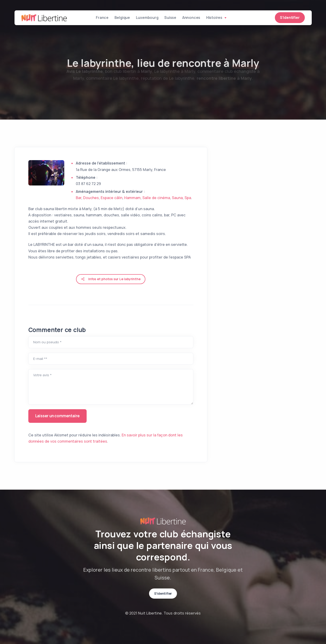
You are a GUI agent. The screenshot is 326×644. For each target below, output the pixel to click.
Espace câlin (112, 198)
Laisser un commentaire (58, 416)
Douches (91, 198)
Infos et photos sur (111, 279)
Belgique (119, 19)
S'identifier (290, 19)
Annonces (198, 19)
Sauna (177, 198)
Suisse (174, 19)
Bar (79, 198)
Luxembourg (147, 19)
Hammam (132, 198)
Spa (188, 198)
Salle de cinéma (156, 198)
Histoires (226, 19)
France (96, 19)
